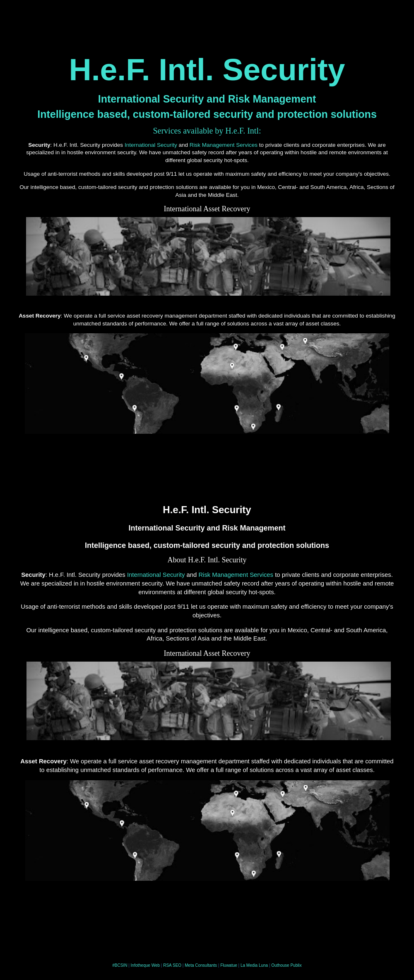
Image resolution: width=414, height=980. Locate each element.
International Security (151, 145)
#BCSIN (120, 965)
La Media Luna (254, 965)
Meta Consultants (201, 965)
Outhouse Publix (286, 965)
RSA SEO (172, 965)
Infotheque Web (145, 965)
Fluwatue (229, 965)
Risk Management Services (224, 145)
